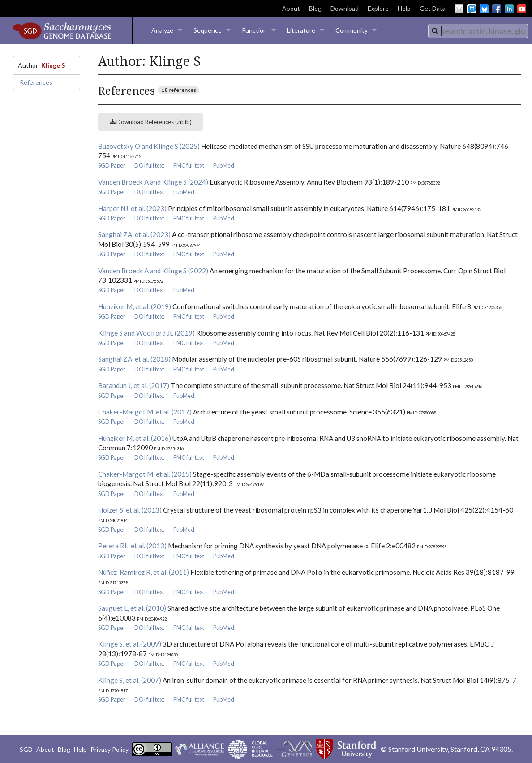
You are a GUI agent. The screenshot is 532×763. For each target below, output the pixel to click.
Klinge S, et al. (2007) (130, 680)
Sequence (208, 30)
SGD (26, 749)
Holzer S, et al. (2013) (130, 510)
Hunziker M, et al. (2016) (135, 438)
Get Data (433, 8)
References (36, 82)
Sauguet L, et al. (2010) (132, 608)
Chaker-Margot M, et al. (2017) (145, 412)
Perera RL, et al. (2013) (132, 546)
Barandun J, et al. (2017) (134, 385)
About (291, 8)
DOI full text (149, 165)
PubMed (224, 165)
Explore (378, 8)
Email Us (459, 9)
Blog (315, 8)
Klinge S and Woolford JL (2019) (146, 333)
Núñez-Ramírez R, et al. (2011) (144, 572)
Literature (301, 30)
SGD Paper (112, 165)
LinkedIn (509, 9)
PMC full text (189, 165)
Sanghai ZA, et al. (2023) (134, 234)
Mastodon (472, 9)
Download (345, 8)
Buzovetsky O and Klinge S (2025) (149, 146)
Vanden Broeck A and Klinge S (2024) (153, 182)
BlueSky (484, 9)
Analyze (162, 30)
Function (255, 30)
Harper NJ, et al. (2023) (132, 208)
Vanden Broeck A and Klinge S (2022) (153, 271)
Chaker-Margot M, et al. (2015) (145, 474)
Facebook (497, 9)
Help (404, 8)
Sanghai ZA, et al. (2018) (134, 359)
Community (352, 30)
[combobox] (478, 31)
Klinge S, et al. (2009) (130, 644)
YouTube (522, 9)
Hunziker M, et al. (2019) (135, 306)
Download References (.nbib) (151, 122)
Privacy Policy (109, 749)
